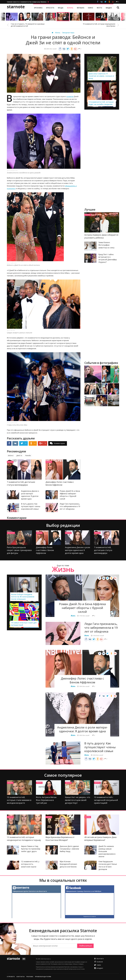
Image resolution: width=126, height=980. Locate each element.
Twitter (99, 965)
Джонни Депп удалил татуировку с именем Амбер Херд (69, 849)
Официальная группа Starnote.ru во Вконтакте (30, 891)
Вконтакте (100, 959)
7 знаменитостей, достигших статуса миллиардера (103, 550)
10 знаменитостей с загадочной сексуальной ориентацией (106, 800)
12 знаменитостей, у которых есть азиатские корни (30, 864)
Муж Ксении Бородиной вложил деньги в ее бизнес (68, 864)
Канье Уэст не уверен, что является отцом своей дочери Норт (78, 800)
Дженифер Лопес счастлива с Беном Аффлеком (45, 550)
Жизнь (10, 462)
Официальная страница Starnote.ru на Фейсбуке (84, 891)
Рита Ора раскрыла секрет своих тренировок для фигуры (19, 550)
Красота (11, 533)
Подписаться (85, 946)
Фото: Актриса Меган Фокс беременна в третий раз (46, 800)
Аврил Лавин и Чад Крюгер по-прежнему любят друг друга (31, 849)
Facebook (100, 962)
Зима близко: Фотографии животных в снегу (106, 245)
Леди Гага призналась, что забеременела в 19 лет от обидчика (70, 506)
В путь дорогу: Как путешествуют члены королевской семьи (31, 506)
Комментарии (59, 443)
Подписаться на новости (90, 916)
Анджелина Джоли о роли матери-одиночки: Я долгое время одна (77, 550)
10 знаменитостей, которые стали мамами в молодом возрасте (19, 800)
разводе (70, 96)
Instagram (100, 968)
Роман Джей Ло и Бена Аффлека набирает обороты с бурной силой (82, 608)
